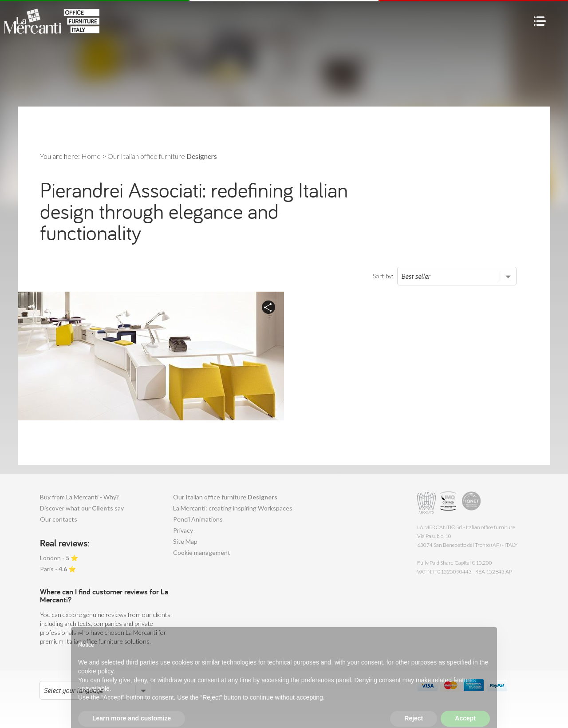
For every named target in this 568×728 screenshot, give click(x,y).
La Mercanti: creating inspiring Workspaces (233, 508)
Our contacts (59, 519)
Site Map (185, 541)
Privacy (183, 530)
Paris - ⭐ (58, 569)
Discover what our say (82, 508)
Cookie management (202, 552)
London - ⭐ (59, 558)
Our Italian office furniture (225, 497)
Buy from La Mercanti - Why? (79, 497)
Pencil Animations (198, 519)
